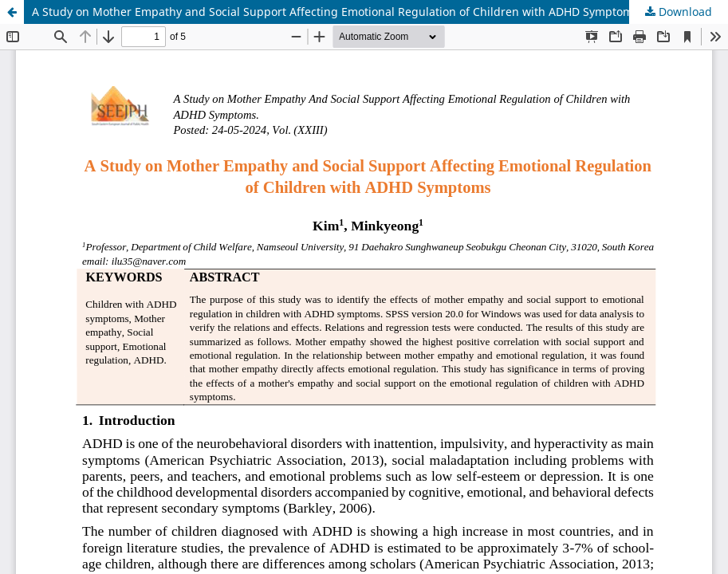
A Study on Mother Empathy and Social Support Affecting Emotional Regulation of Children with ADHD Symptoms (335, 12)
